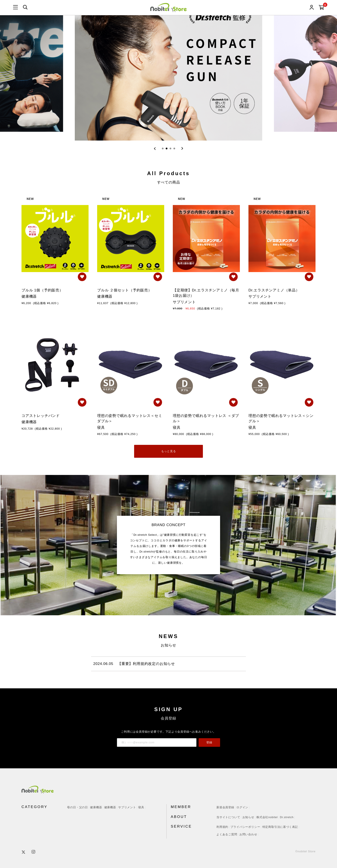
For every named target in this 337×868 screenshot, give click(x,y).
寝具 (141, 807)
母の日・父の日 (77, 807)
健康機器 (96, 807)
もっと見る (169, 451)
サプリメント (127, 807)
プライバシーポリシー (245, 827)
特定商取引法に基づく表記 (280, 827)
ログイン (242, 807)
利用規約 (222, 827)
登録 (209, 742)
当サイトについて (228, 817)
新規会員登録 (225, 807)
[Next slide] (182, 148)
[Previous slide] (155, 148)
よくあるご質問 (227, 834)
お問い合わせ (248, 834)
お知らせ (248, 817)
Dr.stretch (287, 817)
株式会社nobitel (267, 817)
